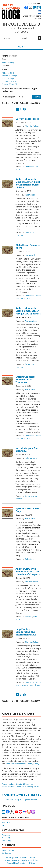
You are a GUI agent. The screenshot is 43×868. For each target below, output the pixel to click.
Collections (29, 167)
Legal (23, 860)
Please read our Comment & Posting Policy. (20, 787)
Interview (19, 235)
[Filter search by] (11, 38)
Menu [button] (21, 47)
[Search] (29, 38)
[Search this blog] (17, 97)
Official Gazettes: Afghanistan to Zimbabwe (25, 379)
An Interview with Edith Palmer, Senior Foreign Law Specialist (28, 311)
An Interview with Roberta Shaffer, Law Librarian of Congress (28, 572)
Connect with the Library (22, 795)
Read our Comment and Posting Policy (22, 764)
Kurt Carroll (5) (8, 79)
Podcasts (6, 835)
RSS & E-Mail (7, 823)
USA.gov (33, 863)
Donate (32, 858)
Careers (24, 858)
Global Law (29, 364)
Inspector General (11, 860)
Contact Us (6, 853)
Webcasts (6, 838)
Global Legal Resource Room (28, 246)
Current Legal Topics (27, 119)
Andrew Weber (31, 321)
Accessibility (33, 860)
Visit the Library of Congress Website (21, 799)
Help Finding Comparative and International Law (26, 632)
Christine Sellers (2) (10, 81)
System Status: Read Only (27, 510)
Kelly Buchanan (32, 458)
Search (37, 97)
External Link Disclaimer (17, 863)
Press (16, 858)
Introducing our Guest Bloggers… (28, 449)
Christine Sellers (32, 126)
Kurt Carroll (30, 195)
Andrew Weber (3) (9, 84)
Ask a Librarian (8, 850)
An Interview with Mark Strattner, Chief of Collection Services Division (28, 183)
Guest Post (24, 685)
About (9, 858)
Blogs (4, 825)
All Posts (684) (8, 63)
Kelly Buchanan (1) (10, 76)
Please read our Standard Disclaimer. (18, 784)
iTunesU (6, 841)
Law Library (25, 298)
